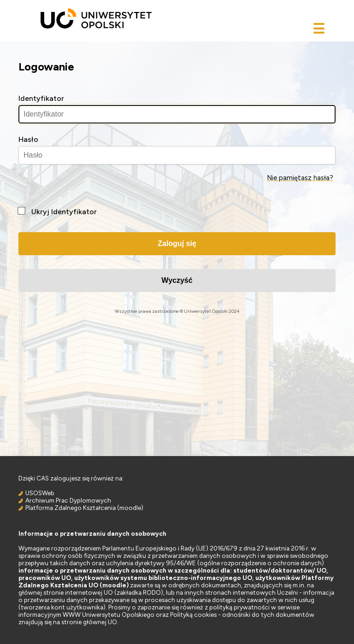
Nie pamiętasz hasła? (300, 178)
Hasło (28, 139)
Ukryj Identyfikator (64, 212)
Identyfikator (41, 98)
